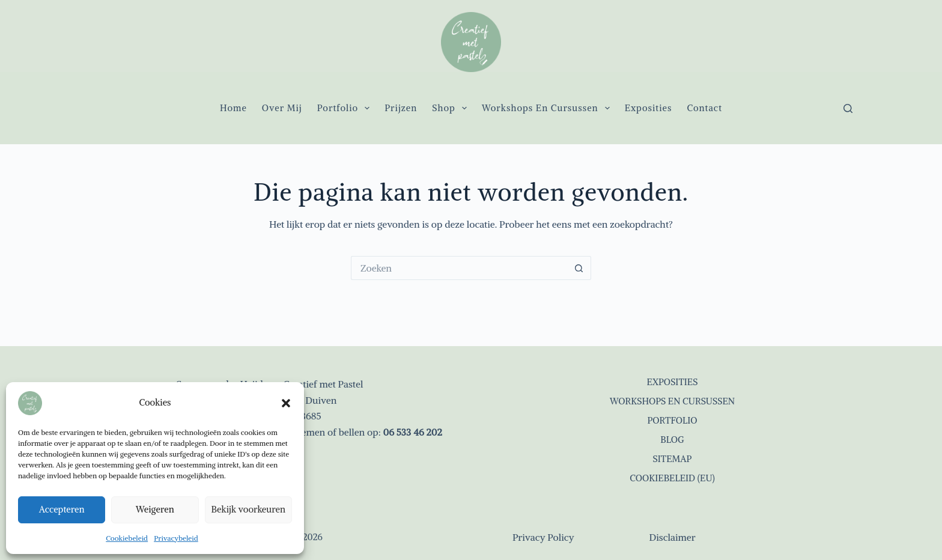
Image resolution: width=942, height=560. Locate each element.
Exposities (649, 108)
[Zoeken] (848, 108)
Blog (672, 440)
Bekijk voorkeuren (248, 509)
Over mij (282, 108)
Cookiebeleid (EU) (672, 478)
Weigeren (155, 509)
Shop (452, 108)
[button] (286, 403)
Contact (704, 108)
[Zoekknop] (579, 268)
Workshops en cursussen (548, 108)
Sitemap (673, 459)
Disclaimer (672, 537)
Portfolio (346, 108)
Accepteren (62, 509)
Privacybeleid (176, 538)
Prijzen (401, 108)
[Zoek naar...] (459, 268)
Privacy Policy (543, 537)
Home (233, 108)
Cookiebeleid (127, 538)
